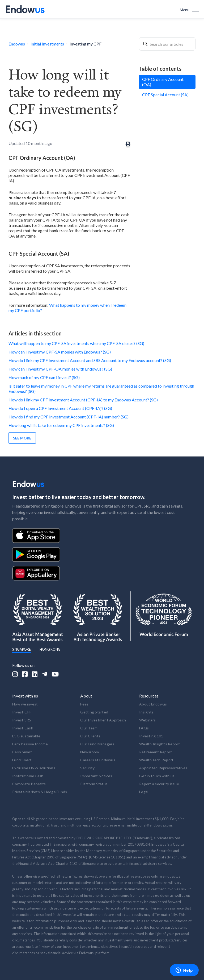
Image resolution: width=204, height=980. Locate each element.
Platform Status (94, 784)
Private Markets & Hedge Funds (40, 792)
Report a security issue (159, 784)
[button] (189, 9)
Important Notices (96, 776)
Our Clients (90, 736)
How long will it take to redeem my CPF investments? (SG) (61, 425)
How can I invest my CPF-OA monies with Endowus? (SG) (60, 369)
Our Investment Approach (103, 720)
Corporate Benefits (29, 784)
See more (22, 438)
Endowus (17, 44)
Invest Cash (23, 728)
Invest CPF (22, 712)
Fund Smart (22, 760)
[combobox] (167, 44)
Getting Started (94, 712)
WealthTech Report (156, 760)
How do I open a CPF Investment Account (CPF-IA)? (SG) (60, 408)
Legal (144, 792)
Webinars (147, 720)
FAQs (144, 728)
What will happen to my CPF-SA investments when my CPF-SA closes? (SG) (76, 343)
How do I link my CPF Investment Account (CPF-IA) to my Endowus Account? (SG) (83, 400)
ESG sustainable (26, 736)
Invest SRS (22, 720)
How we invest (25, 704)
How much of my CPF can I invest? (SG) (44, 377)
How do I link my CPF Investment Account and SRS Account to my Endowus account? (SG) (90, 360)
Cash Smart (22, 752)
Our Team (89, 728)
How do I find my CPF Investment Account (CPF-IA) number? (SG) (69, 417)
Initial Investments (47, 44)
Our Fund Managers (97, 744)
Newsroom (90, 752)
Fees (84, 704)
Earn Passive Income (30, 744)
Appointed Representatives (163, 768)
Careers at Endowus (98, 760)
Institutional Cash (28, 776)
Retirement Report (156, 752)
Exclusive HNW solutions (34, 768)
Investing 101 (151, 736)
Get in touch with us (157, 776)
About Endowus (153, 704)
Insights (146, 712)
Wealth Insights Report (160, 744)
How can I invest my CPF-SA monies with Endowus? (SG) (60, 352)
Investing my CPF (86, 44)
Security (87, 768)
